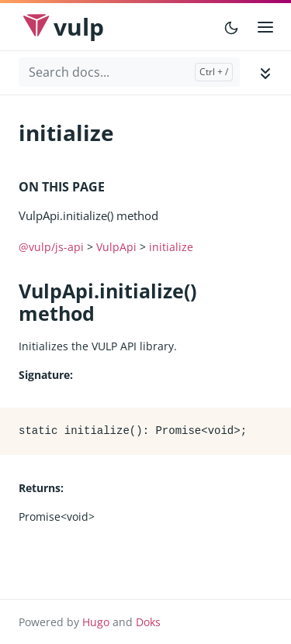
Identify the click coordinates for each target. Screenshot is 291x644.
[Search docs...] (129, 72)
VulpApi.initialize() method (88, 215)
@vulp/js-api (51, 247)
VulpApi (116, 247)
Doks (148, 622)
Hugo (96, 622)
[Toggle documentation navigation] (265, 73)
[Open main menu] (265, 27)
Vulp (79, 27)
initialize (171, 247)
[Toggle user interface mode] (231, 27)
